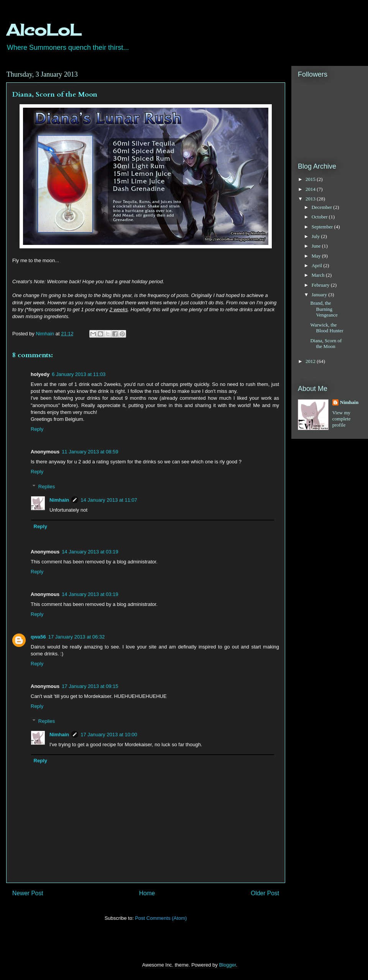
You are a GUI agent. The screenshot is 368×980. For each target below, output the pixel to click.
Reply (37, 429)
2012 (311, 361)
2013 (311, 199)
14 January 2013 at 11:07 (109, 500)
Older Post (265, 893)
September (323, 227)
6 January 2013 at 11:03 (79, 374)
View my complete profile (342, 419)
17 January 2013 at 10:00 (109, 735)
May (317, 256)
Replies (47, 486)
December (323, 207)
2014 (311, 189)
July (316, 236)
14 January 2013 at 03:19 (90, 552)
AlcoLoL (44, 30)
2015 (311, 179)
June (317, 246)
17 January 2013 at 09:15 (90, 686)
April (318, 265)
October (320, 217)
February (321, 285)
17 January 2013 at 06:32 (76, 637)
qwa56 (38, 637)
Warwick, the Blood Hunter (327, 328)
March (319, 275)
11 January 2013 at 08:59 (90, 452)
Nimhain (59, 500)
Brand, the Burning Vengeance (324, 309)
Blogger (227, 965)
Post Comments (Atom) (161, 918)
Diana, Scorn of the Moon (326, 344)
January (320, 295)
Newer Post (28, 893)
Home (147, 893)
